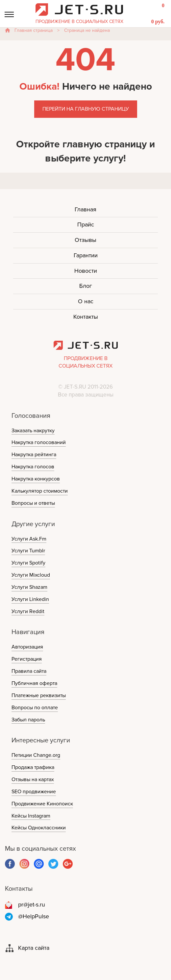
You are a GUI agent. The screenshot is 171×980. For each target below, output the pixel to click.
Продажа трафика (33, 767)
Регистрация (27, 659)
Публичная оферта (34, 683)
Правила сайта (29, 671)
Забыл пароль (28, 720)
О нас (86, 301)
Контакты (86, 317)
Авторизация (27, 647)
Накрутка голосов (33, 467)
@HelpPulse (34, 916)
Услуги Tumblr (28, 551)
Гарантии (86, 255)
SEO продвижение (34, 792)
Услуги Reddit (28, 611)
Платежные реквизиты (39, 695)
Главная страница (34, 30)
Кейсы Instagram (31, 816)
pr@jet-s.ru (32, 905)
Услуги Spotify (28, 563)
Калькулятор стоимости (40, 491)
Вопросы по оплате (35, 708)
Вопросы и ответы (33, 503)
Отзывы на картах (33, 779)
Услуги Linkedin (30, 599)
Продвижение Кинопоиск (42, 804)
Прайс (86, 224)
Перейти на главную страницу (86, 109)
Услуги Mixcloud (31, 575)
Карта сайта (34, 948)
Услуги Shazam (29, 587)
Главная (85, 209)
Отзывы (85, 240)
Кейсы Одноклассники (39, 828)
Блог (86, 286)
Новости (86, 271)
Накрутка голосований (39, 442)
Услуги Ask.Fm (29, 539)
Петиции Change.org (36, 755)
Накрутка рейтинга (34, 455)
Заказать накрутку (33, 431)
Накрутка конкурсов (36, 479)
